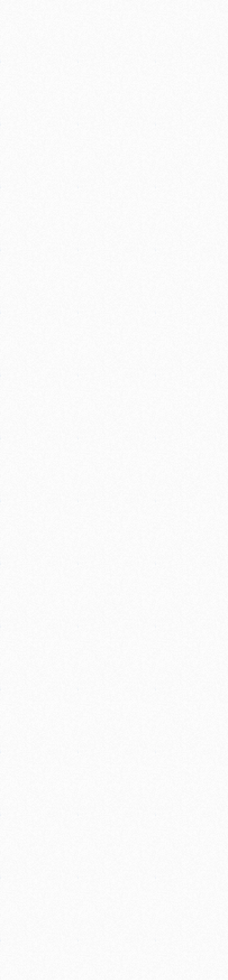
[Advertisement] (114, 48)
